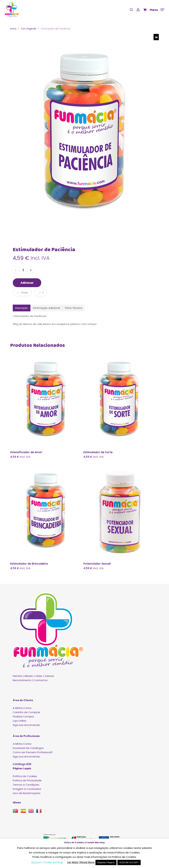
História (17, 676)
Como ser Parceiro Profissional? (33, 752)
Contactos (41, 680)
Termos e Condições (26, 785)
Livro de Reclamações (27, 793)
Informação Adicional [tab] (46, 308)
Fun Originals (29, 29)
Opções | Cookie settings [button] (47, 862)
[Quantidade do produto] (23, 270)
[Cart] (145, 10)
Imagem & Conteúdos (27, 789)
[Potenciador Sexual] (119, 511)
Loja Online (19, 721)
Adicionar (27, 283)
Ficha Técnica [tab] (74, 308)
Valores (49, 676)
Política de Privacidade (27, 780)
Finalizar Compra (23, 716)
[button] (157, 9)
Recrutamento (22, 680)
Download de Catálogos (28, 748)
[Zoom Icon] (156, 37)
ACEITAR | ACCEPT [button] (129, 862)
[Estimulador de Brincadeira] (46, 511)
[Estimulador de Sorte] (119, 400)
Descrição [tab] (22, 308)
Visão (39, 676)
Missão (29, 676)
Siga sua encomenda (26, 725)
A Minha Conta (22, 708)
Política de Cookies (25, 776)
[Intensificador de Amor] (46, 400)
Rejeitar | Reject (106, 862)
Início (13, 29)
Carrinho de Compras (26, 712)
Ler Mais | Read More (81, 862)
